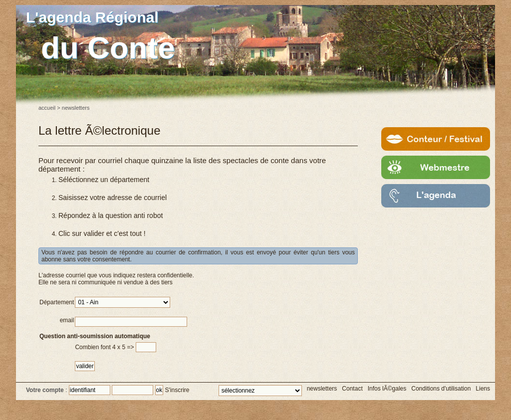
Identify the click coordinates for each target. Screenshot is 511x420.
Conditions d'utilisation (441, 389)
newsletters (322, 389)
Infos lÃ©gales (387, 389)
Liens (483, 389)
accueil (47, 108)
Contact (352, 389)
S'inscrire (177, 390)
